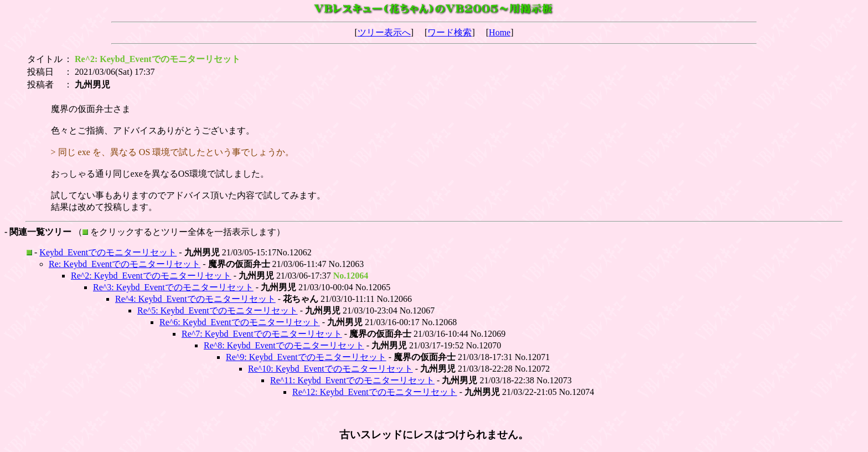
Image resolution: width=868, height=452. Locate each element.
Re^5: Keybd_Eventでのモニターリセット (218, 310)
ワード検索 (449, 32)
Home (500, 32)
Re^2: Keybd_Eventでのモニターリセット (151, 276)
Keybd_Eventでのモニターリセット (108, 252)
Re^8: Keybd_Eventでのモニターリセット (284, 345)
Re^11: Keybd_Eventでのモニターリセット (352, 380)
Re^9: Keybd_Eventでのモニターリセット (306, 357)
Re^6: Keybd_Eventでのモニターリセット (240, 322)
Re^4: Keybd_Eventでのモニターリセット (195, 299)
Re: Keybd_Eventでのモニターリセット (125, 264)
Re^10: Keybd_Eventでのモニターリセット (330, 369)
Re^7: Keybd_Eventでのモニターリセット (262, 334)
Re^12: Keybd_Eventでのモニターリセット (375, 392)
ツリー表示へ (384, 32)
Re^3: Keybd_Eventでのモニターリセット (173, 287)
